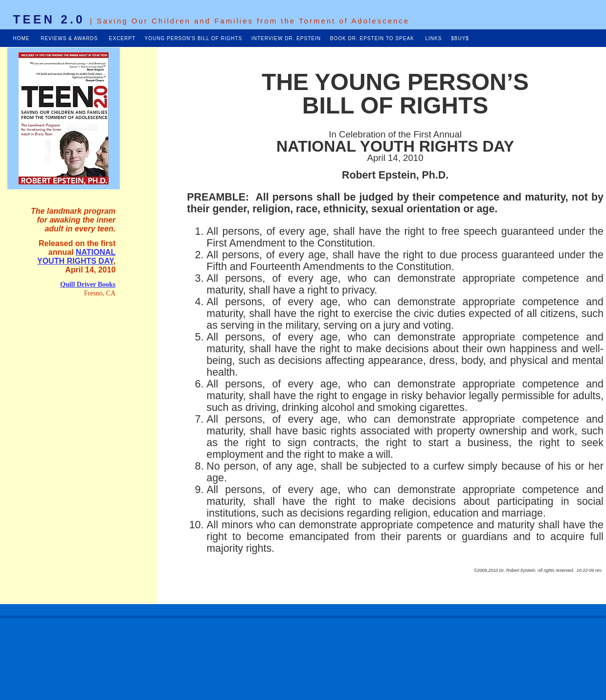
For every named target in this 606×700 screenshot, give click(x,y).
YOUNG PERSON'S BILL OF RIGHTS (193, 38)
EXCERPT (122, 38)
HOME (22, 38)
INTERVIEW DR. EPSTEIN (286, 38)
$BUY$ (460, 38)
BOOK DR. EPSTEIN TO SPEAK (373, 38)
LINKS (433, 38)
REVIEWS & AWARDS (69, 38)
